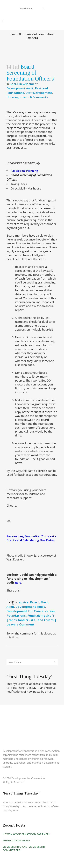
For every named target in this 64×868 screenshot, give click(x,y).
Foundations (15, 93)
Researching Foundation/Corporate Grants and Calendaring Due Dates (31, 538)
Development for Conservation (31, 611)
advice (24, 602)
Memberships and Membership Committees (24, 848)
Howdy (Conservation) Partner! (26, 834)
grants (12, 620)
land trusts (27, 620)
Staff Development (39, 93)
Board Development (24, 84)
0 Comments (39, 97)
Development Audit (20, 88)
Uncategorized (17, 97)
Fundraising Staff (41, 615)
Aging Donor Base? (16, 840)
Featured (41, 88)
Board (35, 602)
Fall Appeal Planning (24, 171)
